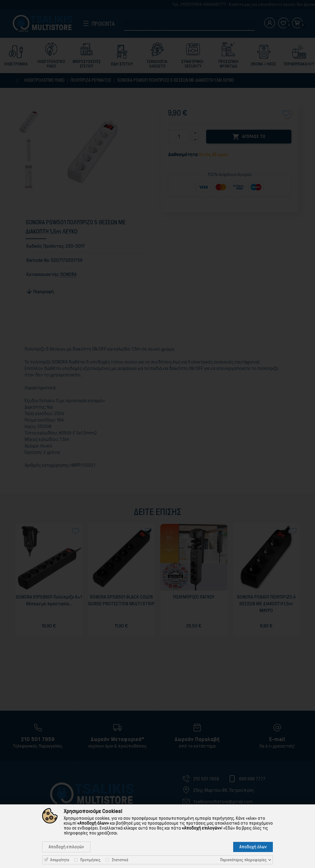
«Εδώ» (229, 828)
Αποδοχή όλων (253, 847)
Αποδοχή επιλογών (66, 847)
